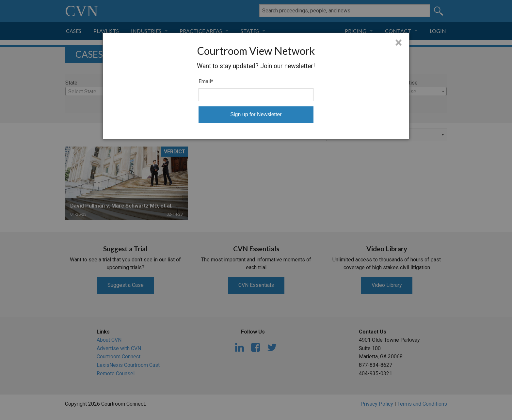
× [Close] (399, 43)
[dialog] (256, 86)
